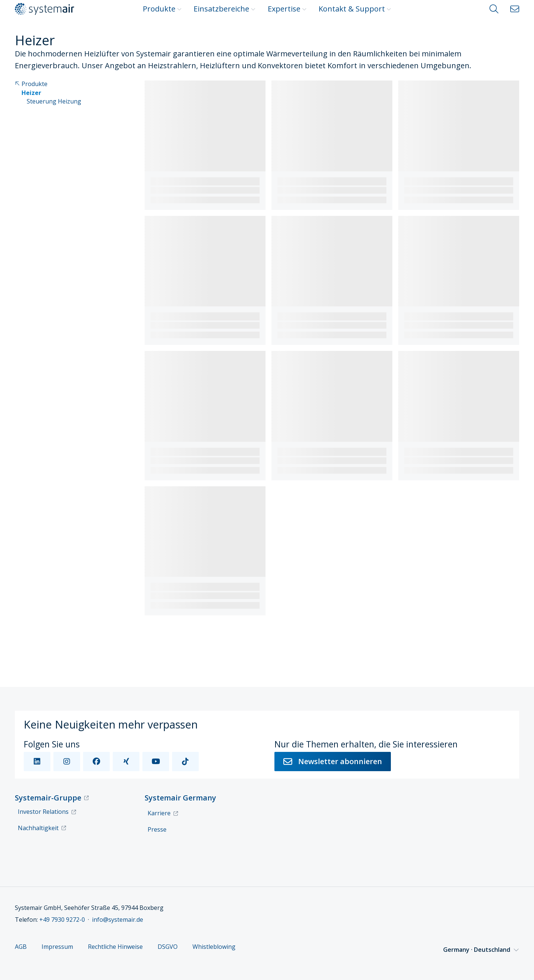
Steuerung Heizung (54, 101)
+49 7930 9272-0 (62, 920)
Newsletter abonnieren (333, 761)
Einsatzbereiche (225, 9)
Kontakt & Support (355, 9)
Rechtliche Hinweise (115, 947)
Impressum (57, 947)
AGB (21, 947)
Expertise (287, 9)
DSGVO (168, 947)
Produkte (162, 9)
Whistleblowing (214, 947)
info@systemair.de (118, 920)
